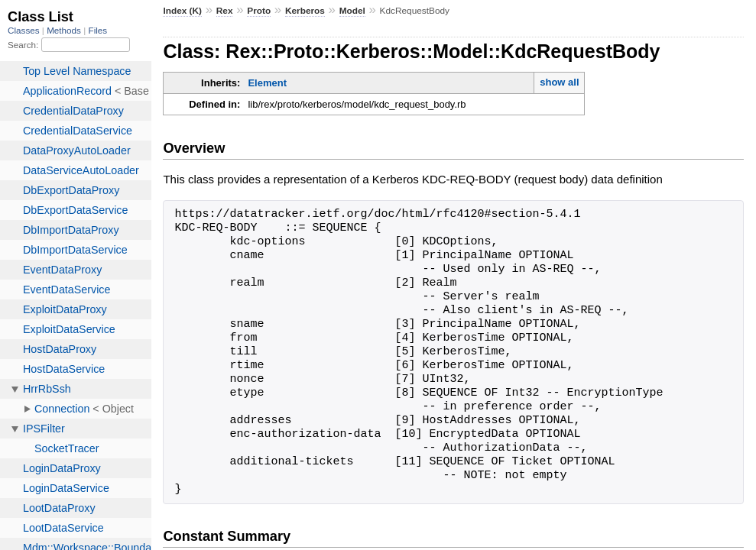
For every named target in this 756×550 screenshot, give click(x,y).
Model (352, 11)
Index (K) (182, 11)
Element (267, 83)
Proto (259, 11)
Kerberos (305, 11)
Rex (225, 11)
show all (559, 82)
